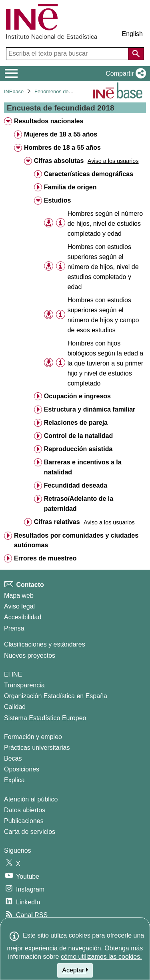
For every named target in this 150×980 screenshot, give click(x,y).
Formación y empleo (33, 737)
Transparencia (24, 685)
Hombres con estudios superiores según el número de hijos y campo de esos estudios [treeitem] (103, 315)
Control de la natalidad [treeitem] (78, 436)
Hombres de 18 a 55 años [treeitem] (62, 148)
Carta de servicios (30, 832)
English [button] (132, 34)
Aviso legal (19, 606)
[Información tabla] (61, 223)
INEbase (14, 91)
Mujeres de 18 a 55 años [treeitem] (61, 134)
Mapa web (19, 595)
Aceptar (75, 970)
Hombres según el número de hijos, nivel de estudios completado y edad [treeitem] (105, 224)
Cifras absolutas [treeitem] (59, 161)
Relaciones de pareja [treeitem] (76, 423)
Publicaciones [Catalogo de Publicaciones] (24, 821)
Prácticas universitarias (37, 748)
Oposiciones (22, 769)
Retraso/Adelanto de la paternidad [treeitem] (79, 504)
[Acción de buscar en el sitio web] (136, 54)
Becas (13, 758)
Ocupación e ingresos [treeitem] (77, 396)
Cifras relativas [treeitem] (57, 522)
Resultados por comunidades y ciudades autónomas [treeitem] (76, 540)
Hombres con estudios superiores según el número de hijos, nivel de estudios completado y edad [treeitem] (103, 267)
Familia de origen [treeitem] (70, 187)
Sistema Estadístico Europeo (45, 718)
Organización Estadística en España (56, 696)
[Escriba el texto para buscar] (68, 54)
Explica (14, 780)
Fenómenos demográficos (64, 91)
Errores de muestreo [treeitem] (45, 558)
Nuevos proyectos (30, 656)
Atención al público (31, 799)
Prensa (14, 628)
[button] (124, 74)
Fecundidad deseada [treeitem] (76, 485)
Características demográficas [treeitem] (89, 174)
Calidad (15, 707)
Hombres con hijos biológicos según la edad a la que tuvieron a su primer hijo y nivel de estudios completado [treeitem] (105, 363)
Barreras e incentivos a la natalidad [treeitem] (83, 467)
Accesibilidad (23, 617)
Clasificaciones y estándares (45, 644)
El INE (13, 674)
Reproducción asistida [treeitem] (78, 449)
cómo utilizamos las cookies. (101, 957)
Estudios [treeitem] (58, 200)
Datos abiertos (25, 810)
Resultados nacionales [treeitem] (49, 121)
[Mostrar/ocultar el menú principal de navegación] (11, 74)
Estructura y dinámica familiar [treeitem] (90, 409)
